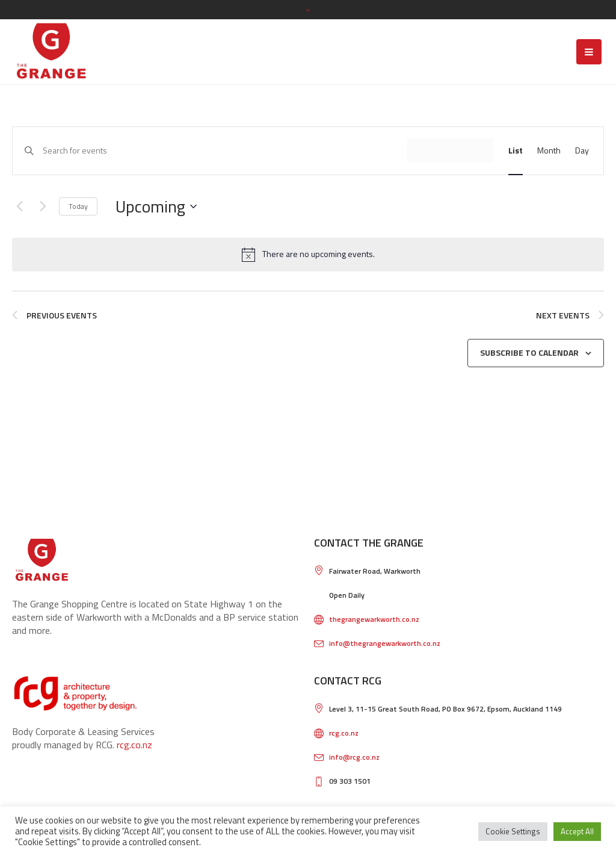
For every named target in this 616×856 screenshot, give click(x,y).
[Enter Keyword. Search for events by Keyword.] (225, 151)
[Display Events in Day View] (582, 151)
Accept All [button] (577, 831)
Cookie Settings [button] (513, 831)
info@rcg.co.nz (354, 757)
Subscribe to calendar (529, 352)
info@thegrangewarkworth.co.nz (385, 643)
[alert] (308, 255)
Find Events (450, 150)
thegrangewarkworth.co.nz (374, 619)
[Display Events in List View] (516, 151)
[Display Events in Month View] (549, 151)
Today (78, 206)
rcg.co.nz (134, 745)
